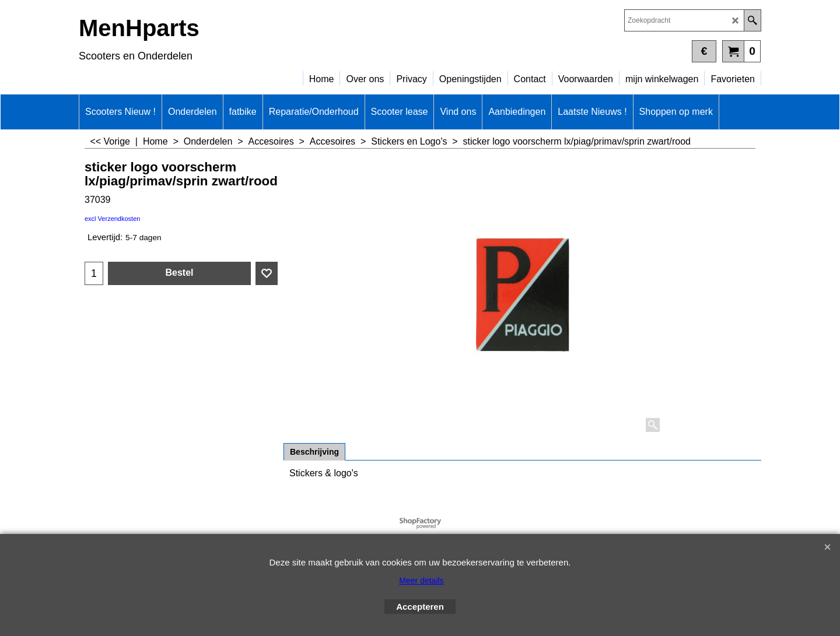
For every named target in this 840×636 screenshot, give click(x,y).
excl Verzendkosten (112, 219)
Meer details (421, 581)
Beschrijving (314, 452)
